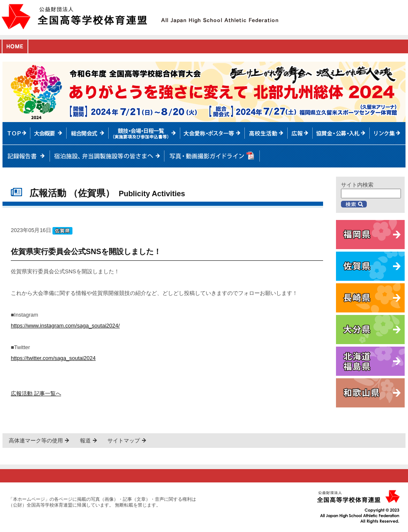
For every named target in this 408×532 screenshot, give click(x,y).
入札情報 (341, 133)
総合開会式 (87, 133)
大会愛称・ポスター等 (213, 133)
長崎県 (370, 298)
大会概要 (49, 133)
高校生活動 (266, 133)
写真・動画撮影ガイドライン (212, 156)
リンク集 (388, 133)
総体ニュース (300, 133)
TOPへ (16, 133)
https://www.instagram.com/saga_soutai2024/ (65, 326)
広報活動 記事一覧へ (36, 393)
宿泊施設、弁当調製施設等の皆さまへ (107, 156)
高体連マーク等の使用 (36, 441)
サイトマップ (124, 441)
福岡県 (370, 235)
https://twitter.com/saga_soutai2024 (53, 358)
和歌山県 (370, 393)
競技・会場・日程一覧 (144, 133)
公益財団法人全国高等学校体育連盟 (74, 16)
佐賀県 (370, 266)
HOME (15, 46)
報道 (85, 441)
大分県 (370, 330)
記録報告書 (26, 156)
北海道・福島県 (370, 361)
